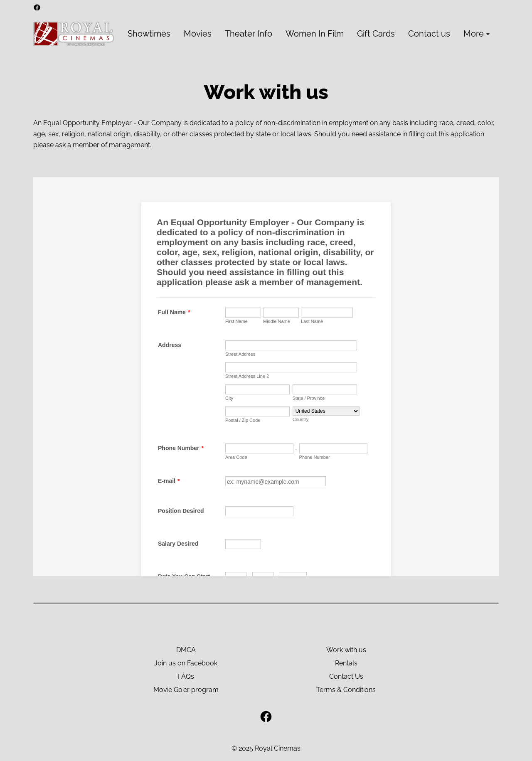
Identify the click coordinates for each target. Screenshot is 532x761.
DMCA (186, 650)
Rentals (346, 663)
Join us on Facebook (186, 663)
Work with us (346, 650)
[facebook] (37, 7)
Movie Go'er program (186, 690)
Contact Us (346, 676)
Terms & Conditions (346, 690)
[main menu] (310, 34)
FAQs (186, 676)
